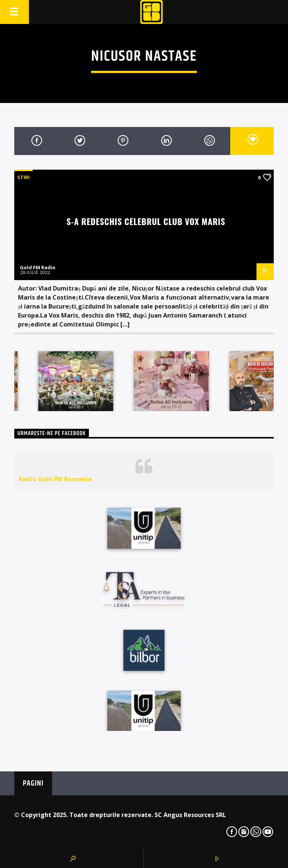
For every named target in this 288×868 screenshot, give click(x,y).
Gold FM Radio (38, 267)
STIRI (23, 177)
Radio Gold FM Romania (55, 479)
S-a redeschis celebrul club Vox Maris (146, 221)
